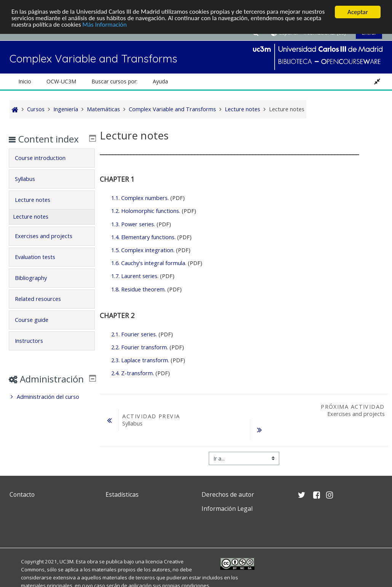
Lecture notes (38, 211)
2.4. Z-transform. (133, 373)
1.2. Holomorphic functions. (146, 211)
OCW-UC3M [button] (61, 81)
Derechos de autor (228, 494)
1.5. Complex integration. (143, 250)
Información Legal (227, 509)
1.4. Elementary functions (143, 237)
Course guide (37, 331)
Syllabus (31, 190)
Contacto (22, 494)
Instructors (35, 352)
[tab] (52, 169)
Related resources (44, 310)
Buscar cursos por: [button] (114, 81)
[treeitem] (52, 419)
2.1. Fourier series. (134, 334)
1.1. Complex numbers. (140, 198)
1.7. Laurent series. (135, 276)
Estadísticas (122, 494)
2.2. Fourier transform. (140, 347)
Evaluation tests (41, 268)
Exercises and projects (49, 247)
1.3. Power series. (134, 224)
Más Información (105, 25)
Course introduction (46, 169)
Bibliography (37, 289)
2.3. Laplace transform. (140, 360)
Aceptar (358, 12)
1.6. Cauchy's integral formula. (149, 263)
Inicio (25, 81)
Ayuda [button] (160, 81)
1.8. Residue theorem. (138, 289)
